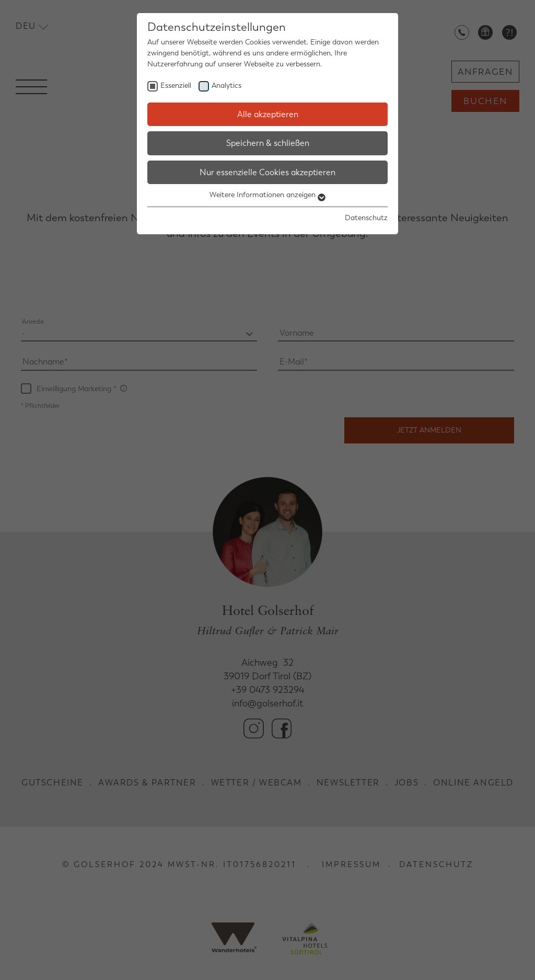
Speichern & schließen (268, 143)
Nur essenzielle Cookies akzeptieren (267, 172)
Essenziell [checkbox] (176, 86)
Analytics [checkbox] (226, 86)
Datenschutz (366, 218)
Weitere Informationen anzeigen (267, 195)
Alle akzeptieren (268, 114)
